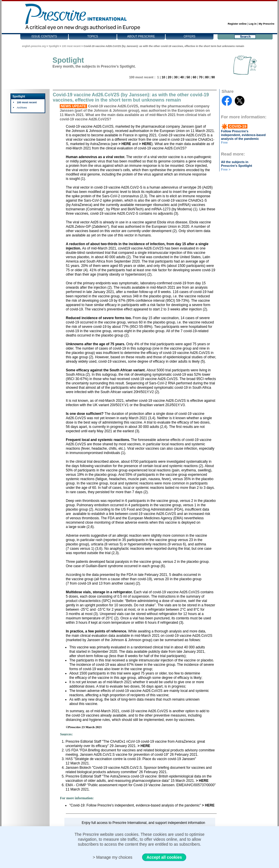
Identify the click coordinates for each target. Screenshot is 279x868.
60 (194, 77)
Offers (190, 36)
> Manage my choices (113, 857)
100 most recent (71, 46)
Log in (253, 24)
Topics (93, 36)
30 (176, 77)
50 (188, 77)
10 (163, 77)
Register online (237, 24)
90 (213, 77)
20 (170, 77)
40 (182, 77)
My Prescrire (267, 24)
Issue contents (44, 36)
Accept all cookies (164, 857)
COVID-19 (238, 126)
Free (224, 142)
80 (207, 77)
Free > (226, 169)
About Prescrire (141, 36)
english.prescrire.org (34, 46)
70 (201, 77)
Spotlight (54, 46)
